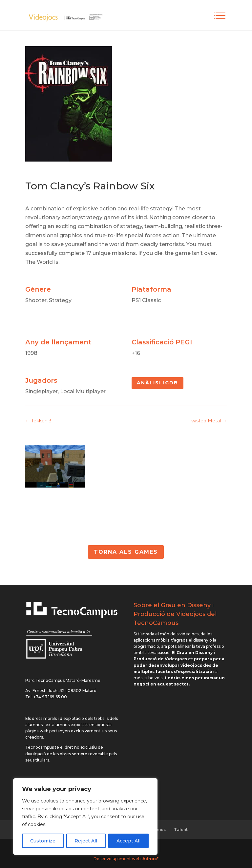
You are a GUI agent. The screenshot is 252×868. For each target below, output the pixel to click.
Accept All (128, 841)
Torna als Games (126, 552)
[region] (85, 817)
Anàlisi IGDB (157, 383)
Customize (43, 841)
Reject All (86, 841)
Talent (181, 829)
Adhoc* (150, 859)
